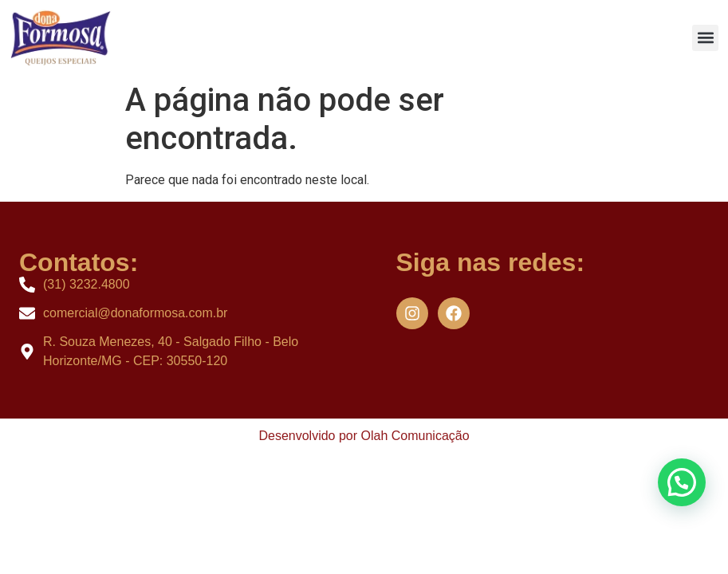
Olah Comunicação (415, 436)
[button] (705, 38)
